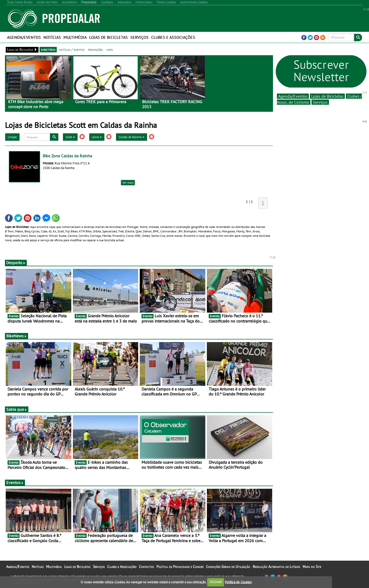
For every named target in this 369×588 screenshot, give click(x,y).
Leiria (97, 137)
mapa (110, 49)
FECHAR (216, 582)
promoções (95, 49)
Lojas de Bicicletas (109, 37)
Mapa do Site (312, 567)
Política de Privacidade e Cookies (180, 567)
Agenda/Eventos (24, 37)
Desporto (16, 263)
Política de (238, 582)
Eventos (15, 482)
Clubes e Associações (173, 37)
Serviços (139, 37)
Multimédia (75, 37)
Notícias (52, 37)
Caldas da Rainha (132, 137)
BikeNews (17, 336)
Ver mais (128, 182)
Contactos (146, 567)
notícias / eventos (72, 49)
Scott (70, 137)
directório (48, 49)
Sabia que (17, 409)
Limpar (12, 137)
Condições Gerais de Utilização (228, 567)
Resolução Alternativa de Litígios (276, 567)
